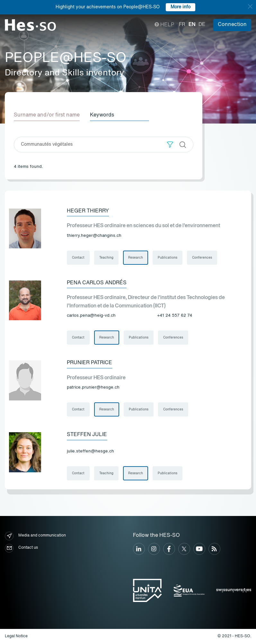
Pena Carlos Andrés (97, 283)
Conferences (202, 258)
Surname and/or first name (47, 115)
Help (164, 25)
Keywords (102, 115)
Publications (168, 258)
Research (136, 258)
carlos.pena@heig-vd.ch (91, 316)
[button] (170, 145)
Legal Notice (16, 636)
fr (182, 25)
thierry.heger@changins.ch (94, 236)
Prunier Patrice (89, 363)
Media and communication (35, 536)
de (202, 25)
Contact (78, 258)
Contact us (21, 548)
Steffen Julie (87, 435)
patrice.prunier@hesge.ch (93, 387)
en (192, 25)
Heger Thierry (88, 211)
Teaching (106, 258)
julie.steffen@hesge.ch (90, 451)
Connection (232, 25)
